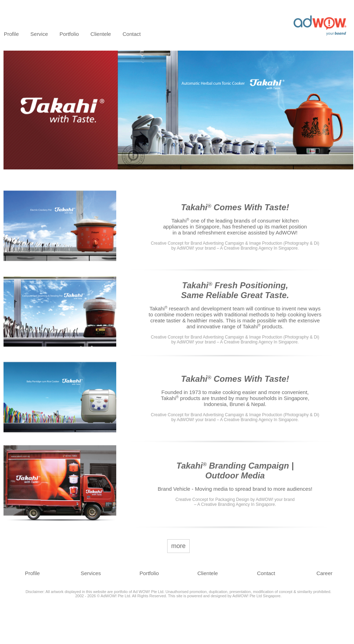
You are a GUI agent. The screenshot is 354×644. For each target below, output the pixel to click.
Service (39, 34)
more (178, 546)
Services (91, 573)
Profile (11, 34)
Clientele (101, 34)
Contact (132, 34)
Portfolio (69, 34)
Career (324, 573)
